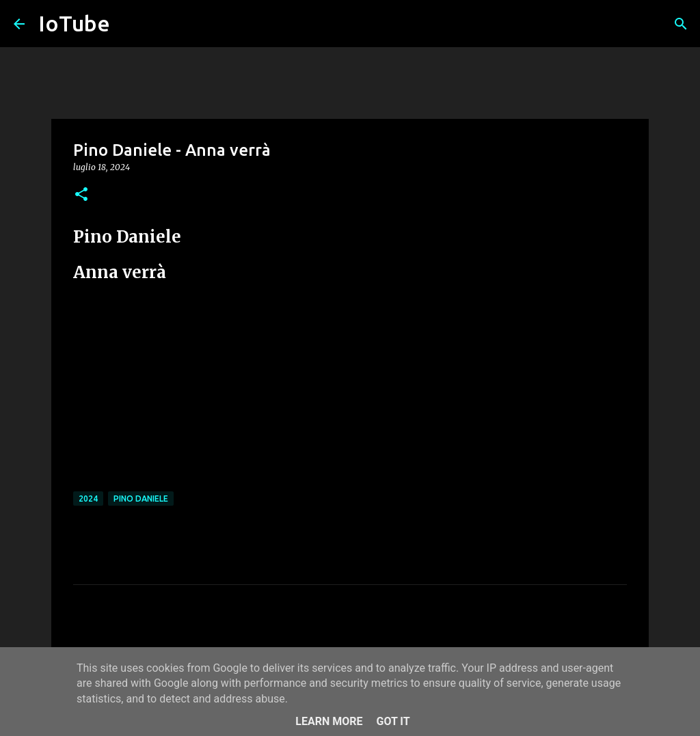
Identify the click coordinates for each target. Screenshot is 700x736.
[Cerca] (681, 24)
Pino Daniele (141, 499)
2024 (88, 499)
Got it (393, 721)
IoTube (74, 23)
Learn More (329, 721)
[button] (81, 195)
